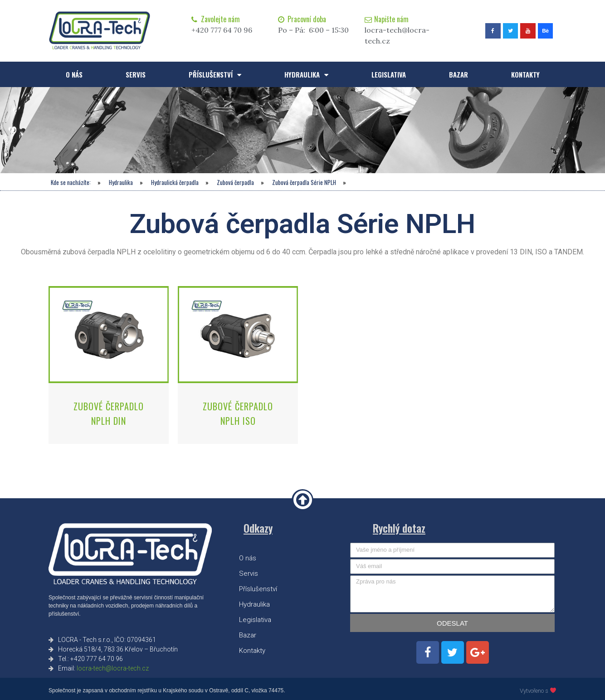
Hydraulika (306, 75)
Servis (136, 74)
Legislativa (389, 74)
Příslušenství (215, 75)
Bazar (459, 74)
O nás (74, 74)
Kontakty (525, 74)
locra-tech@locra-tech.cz (113, 668)
